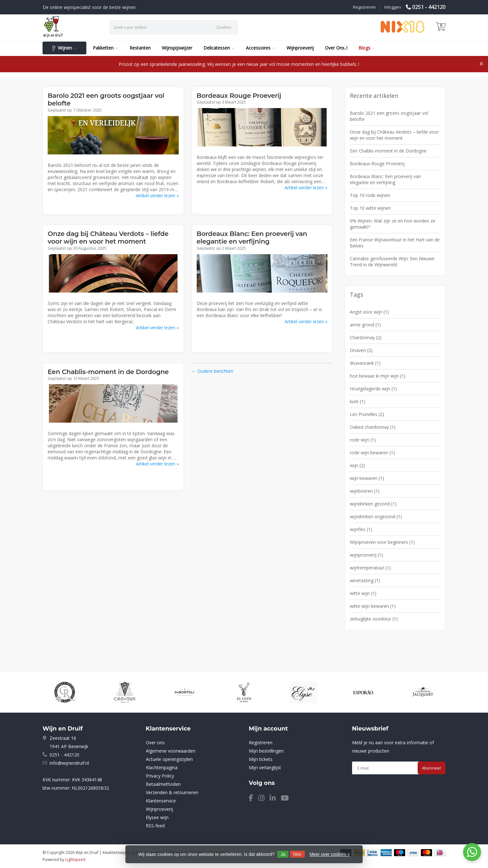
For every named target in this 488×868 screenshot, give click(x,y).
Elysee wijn (157, 817)
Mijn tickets (261, 759)
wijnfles (361, 529)
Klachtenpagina (162, 767)
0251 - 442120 (429, 7)
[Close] (481, 64)
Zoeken (224, 27)
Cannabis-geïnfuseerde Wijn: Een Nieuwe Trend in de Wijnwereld (392, 262)
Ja (283, 854)
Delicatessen (219, 48)
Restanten (140, 48)
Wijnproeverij (300, 48)
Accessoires (261, 48)
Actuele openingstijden (169, 759)
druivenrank (365, 363)
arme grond (365, 325)
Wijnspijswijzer (177, 48)
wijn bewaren (367, 478)
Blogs (367, 48)
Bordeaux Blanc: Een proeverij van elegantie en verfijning (252, 238)
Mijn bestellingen (266, 751)
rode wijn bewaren (372, 453)
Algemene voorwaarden (171, 751)
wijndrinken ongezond (376, 516)
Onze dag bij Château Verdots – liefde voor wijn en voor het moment (108, 238)
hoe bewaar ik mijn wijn (378, 376)
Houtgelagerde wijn (373, 389)
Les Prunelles (367, 414)
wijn (357, 465)
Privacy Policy (160, 776)
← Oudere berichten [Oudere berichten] (212, 371)
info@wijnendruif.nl (69, 763)
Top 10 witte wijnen (370, 208)
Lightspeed (75, 860)
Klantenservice (161, 801)
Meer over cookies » (330, 854)
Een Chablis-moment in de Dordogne (108, 372)
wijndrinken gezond (373, 504)
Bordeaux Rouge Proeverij (239, 96)
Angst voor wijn (369, 312)
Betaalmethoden (163, 784)
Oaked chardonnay (373, 427)
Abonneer (432, 768)
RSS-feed (155, 826)
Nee (297, 854)
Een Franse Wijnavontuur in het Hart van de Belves (395, 243)
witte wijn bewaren (373, 606)
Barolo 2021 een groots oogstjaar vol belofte (389, 116)
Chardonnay (366, 337)
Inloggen (393, 7)
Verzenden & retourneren (172, 792)
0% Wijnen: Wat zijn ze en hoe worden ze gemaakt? (393, 224)
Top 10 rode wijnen (370, 195)
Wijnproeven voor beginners (382, 542)
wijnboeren (365, 491)
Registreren (364, 7)
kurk (358, 401)
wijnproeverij (366, 555)
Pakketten (106, 48)
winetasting (365, 580)
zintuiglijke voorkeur (374, 619)
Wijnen (64, 48)
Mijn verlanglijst (265, 767)
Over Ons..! (336, 48)
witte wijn (363, 593)
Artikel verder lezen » (157, 195)
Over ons (155, 743)
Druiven (361, 350)
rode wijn (363, 440)
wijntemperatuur (370, 568)
